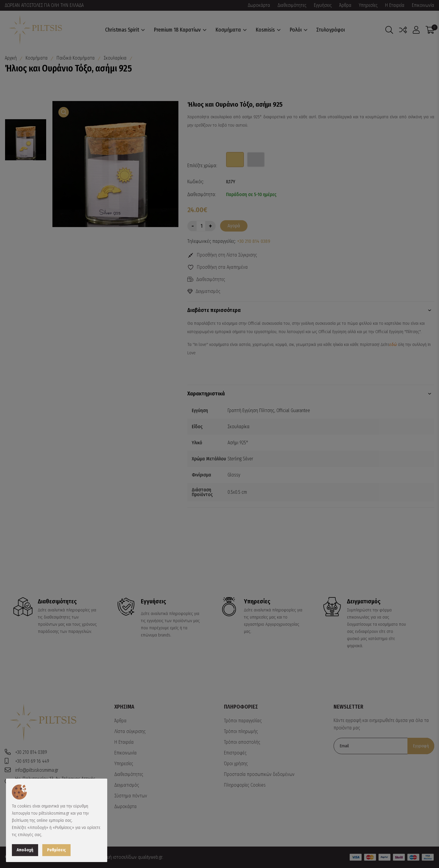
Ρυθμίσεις (56, 850)
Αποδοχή (25, 850)
